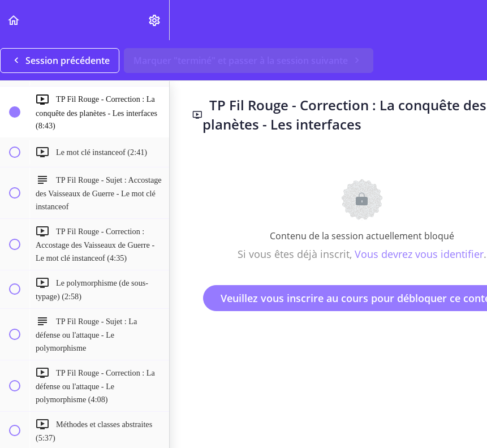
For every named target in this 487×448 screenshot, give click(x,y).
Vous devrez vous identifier (419, 254)
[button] (14, 20)
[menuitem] (155, 20)
